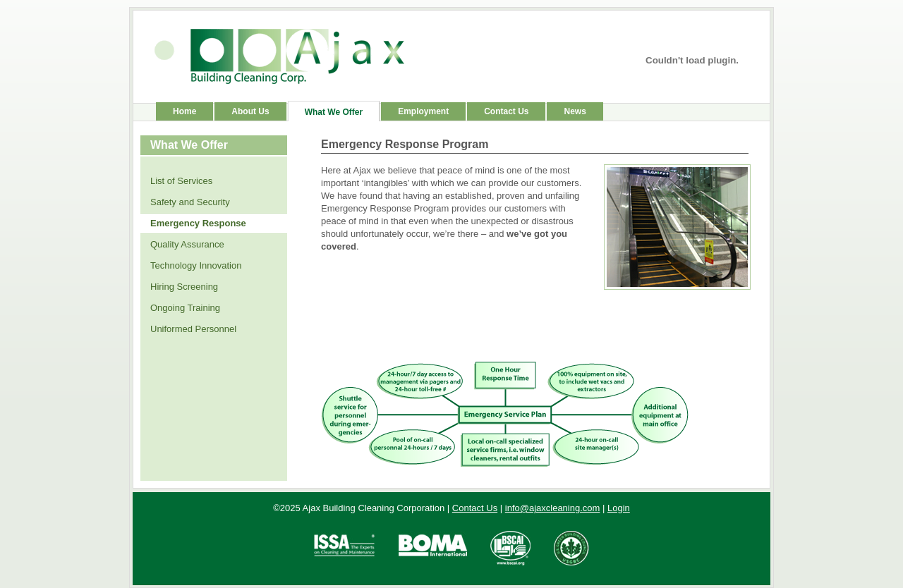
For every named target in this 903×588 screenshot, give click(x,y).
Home (184, 111)
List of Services (181, 181)
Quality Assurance (187, 244)
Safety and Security (190, 202)
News (575, 111)
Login (619, 508)
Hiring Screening (184, 287)
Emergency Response (198, 223)
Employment (423, 111)
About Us (250, 111)
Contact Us (506, 111)
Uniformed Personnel (193, 329)
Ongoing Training (185, 308)
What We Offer (334, 112)
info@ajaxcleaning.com (553, 508)
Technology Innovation (196, 265)
